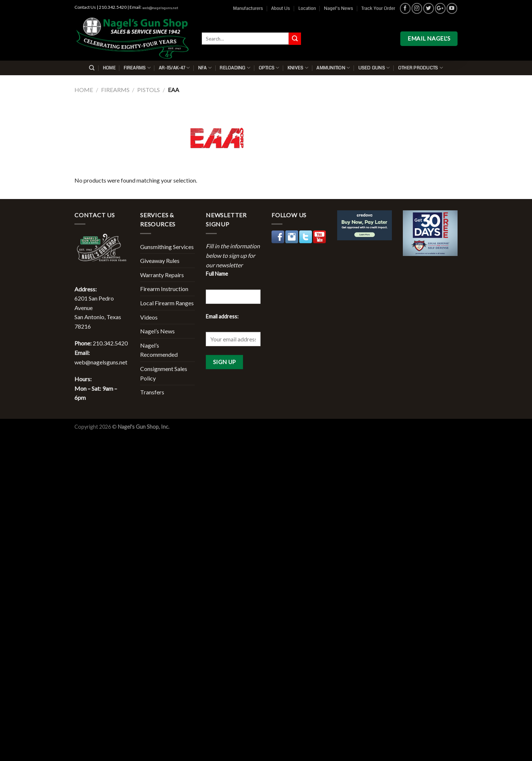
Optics (269, 68)
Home (109, 68)
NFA (205, 68)
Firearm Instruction (164, 289)
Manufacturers (248, 8)
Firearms (137, 68)
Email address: (222, 316)
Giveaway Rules (160, 261)
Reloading (235, 68)
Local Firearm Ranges (167, 303)
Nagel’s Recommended (159, 350)
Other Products (421, 68)
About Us (281, 8)
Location (307, 8)
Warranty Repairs (162, 275)
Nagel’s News (339, 8)
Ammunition (333, 68)
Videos (149, 317)
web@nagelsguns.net (160, 8)
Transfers (152, 392)
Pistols (149, 90)
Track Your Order (378, 8)
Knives (298, 68)
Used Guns (374, 68)
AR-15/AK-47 (174, 68)
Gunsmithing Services (167, 247)
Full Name (217, 274)
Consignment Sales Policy (164, 373)
